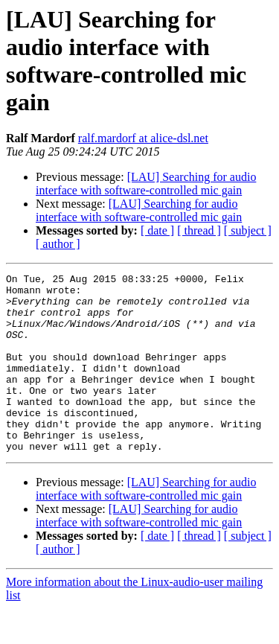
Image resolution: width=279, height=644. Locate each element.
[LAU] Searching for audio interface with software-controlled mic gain (146, 184)
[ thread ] (199, 230)
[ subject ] (248, 230)
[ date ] (157, 230)
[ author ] (58, 244)
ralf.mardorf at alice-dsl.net (143, 138)
